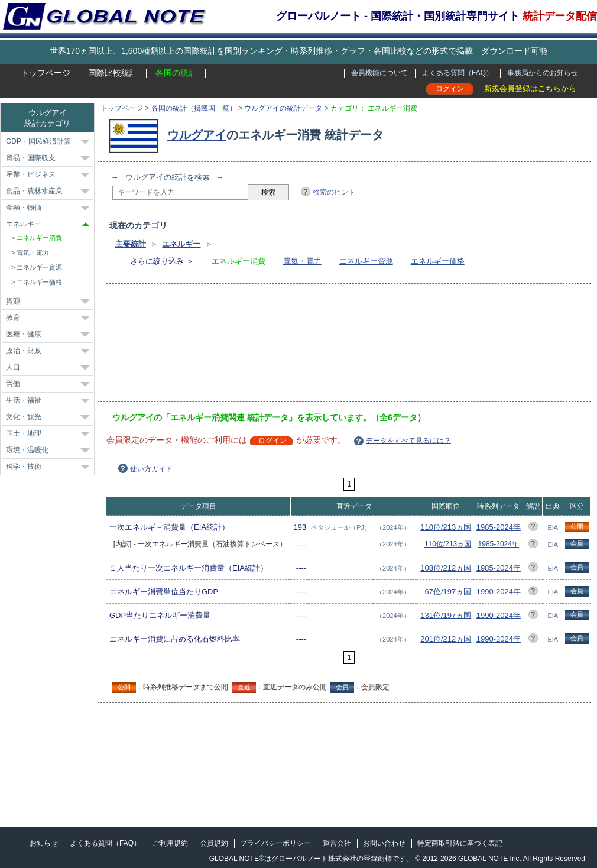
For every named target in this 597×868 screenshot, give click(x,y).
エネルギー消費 (39, 238)
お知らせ (44, 843)
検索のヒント (334, 192)
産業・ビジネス (31, 174)
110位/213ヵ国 (446, 527)
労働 (13, 384)
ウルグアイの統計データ (283, 108)
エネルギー (181, 244)
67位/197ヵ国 (448, 592)
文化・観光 (24, 417)
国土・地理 (24, 433)
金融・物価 (24, 208)
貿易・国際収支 (31, 158)
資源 (13, 301)
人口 (13, 367)
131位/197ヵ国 (446, 615)
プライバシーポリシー (275, 843)
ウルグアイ (197, 135)
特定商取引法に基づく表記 (460, 843)
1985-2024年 (499, 527)
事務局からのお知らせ (543, 73)
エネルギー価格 (438, 261)
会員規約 (214, 843)
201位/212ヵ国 (446, 639)
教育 (13, 318)
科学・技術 (24, 467)
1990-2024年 (499, 592)
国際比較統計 (113, 73)
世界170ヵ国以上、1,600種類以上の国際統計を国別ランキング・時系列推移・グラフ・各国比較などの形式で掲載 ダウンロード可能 (298, 51)
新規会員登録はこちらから (530, 88)
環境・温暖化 (27, 450)
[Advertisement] (167, 346)
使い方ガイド (151, 469)
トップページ (46, 73)
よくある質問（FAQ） (458, 73)
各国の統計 (176, 73)
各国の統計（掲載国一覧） (194, 108)
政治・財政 (24, 351)
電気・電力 (302, 261)
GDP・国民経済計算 (38, 141)
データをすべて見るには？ (408, 441)
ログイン (450, 89)
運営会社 (337, 843)
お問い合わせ (384, 843)
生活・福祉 (24, 400)
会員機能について (379, 73)
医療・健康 (24, 334)
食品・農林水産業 (34, 191)
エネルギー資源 (366, 261)
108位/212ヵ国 (446, 568)
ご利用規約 (170, 843)
